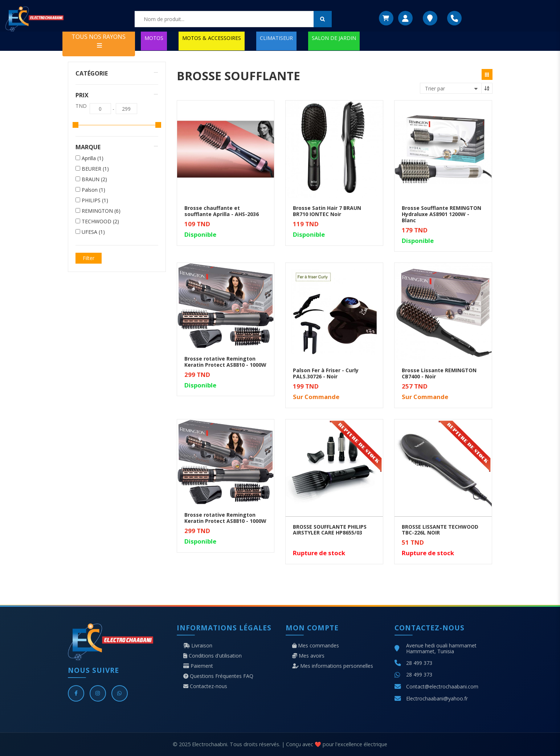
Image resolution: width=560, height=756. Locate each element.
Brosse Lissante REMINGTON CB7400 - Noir (439, 373)
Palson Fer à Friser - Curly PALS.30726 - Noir (326, 373)
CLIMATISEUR (276, 38)
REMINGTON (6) (101, 211)
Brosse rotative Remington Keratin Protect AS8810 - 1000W (225, 362)
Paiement (198, 666)
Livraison (198, 646)
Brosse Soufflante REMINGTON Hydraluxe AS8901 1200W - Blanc (442, 214)
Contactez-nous (205, 686)
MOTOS (154, 38)
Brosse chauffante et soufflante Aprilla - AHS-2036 (222, 211)
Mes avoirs (308, 656)
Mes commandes (316, 646)
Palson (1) (93, 190)
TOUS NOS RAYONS (99, 40)
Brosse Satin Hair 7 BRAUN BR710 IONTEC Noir (327, 211)
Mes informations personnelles (333, 666)
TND (81, 106)
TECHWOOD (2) (100, 221)
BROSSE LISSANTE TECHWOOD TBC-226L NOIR (440, 530)
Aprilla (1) (93, 158)
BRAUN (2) (94, 179)
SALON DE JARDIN (334, 38)
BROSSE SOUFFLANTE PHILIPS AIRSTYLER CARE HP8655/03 (330, 530)
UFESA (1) (93, 232)
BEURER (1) (95, 169)
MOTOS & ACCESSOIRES (212, 38)
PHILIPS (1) (95, 200)
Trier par (435, 88)
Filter (89, 258)
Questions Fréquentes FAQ (218, 676)
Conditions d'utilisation (212, 656)
